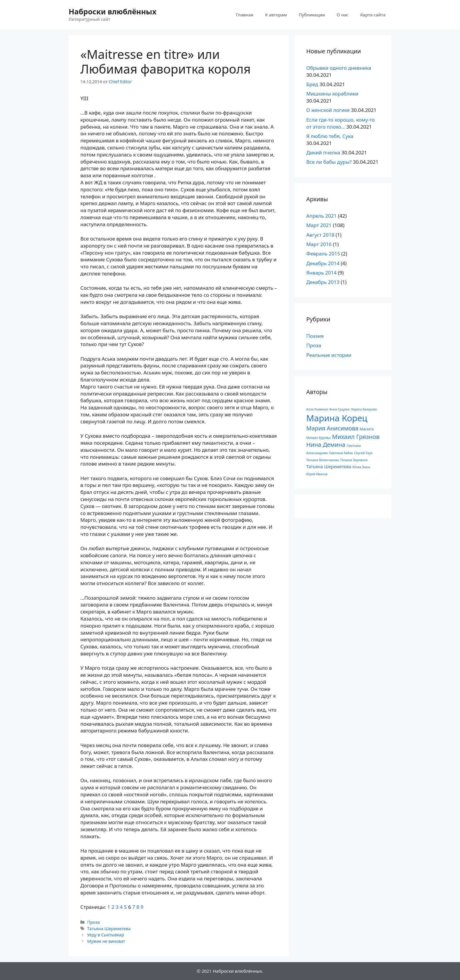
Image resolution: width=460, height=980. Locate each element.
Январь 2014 (321, 273)
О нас (343, 15)
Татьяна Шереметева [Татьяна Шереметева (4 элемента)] (329, 466)
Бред (312, 84)
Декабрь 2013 (323, 282)
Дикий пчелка (323, 152)
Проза (93, 922)
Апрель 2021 (321, 216)
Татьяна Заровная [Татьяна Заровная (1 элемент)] (354, 460)
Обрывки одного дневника (339, 68)
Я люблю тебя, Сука (330, 136)
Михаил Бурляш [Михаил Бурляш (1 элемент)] (318, 438)
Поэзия (315, 336)
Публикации (312, 15)
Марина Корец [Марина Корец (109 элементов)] (337, 418)
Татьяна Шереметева (109, 929)
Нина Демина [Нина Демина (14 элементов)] (326, 445)
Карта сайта (373, 15)
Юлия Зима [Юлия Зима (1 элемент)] (361, 467)
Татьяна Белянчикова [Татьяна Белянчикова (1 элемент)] (323, 460)
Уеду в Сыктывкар (105, 935)
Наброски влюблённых (113, 11)
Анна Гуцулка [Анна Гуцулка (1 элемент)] (339, 409)
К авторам (276, 15)
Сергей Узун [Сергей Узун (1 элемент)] (363, 453)
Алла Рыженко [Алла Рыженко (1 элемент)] (317, 409)
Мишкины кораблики (332, 94)
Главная (245, 15)
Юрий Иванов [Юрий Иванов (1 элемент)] (317, 474)
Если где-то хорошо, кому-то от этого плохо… (340, 123)
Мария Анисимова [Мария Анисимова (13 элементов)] (332, 428)
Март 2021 (319, 225)
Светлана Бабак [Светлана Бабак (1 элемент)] (341, 453)
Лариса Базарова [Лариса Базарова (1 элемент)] (364, 409)
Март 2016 (319, 244)
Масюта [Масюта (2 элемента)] (367, 429)
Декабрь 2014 (323, 263)
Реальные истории (329, 355)
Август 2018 (320, 235)
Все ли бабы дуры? (329, 162)
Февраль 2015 (323, 254)
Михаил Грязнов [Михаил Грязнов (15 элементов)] (356, 437)
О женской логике (328, 110)
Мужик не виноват (106, 941)
